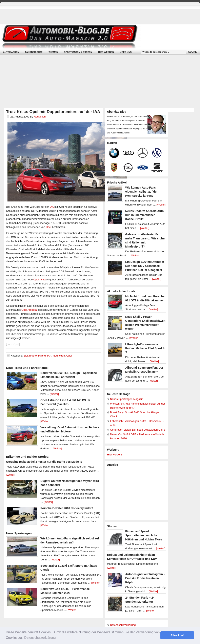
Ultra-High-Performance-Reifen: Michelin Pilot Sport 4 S (145, 348)
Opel (49, 227)
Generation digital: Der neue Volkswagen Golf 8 (138, 430)
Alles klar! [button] (177, 635)
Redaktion (40, 117)
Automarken (11, 52)
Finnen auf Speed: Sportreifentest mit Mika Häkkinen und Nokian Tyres (144, 535)
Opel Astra (39, 280)
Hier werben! (115, 455)
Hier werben (106, 52)
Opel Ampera (29, 310)
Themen (53, 52)
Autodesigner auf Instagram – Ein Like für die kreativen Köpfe (145, 578)
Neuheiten (59, 356)
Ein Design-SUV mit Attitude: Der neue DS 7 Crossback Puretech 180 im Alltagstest (145, 266)
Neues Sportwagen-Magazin (127, 399)
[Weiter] (54, 394)
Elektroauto (30, 356)
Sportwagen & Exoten (78, 52)
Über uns (126, 52)
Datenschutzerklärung (123, 625)
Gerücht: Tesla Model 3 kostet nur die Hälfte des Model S (44, 462)
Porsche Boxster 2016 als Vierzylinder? (67, 508)
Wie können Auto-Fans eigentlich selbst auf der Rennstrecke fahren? (141, 192)
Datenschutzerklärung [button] (40, 638)
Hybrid (42, 356)
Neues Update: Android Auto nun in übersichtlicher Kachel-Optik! (144, 215)
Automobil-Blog (97, 36)
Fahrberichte (34, 52)
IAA (52, 207)
